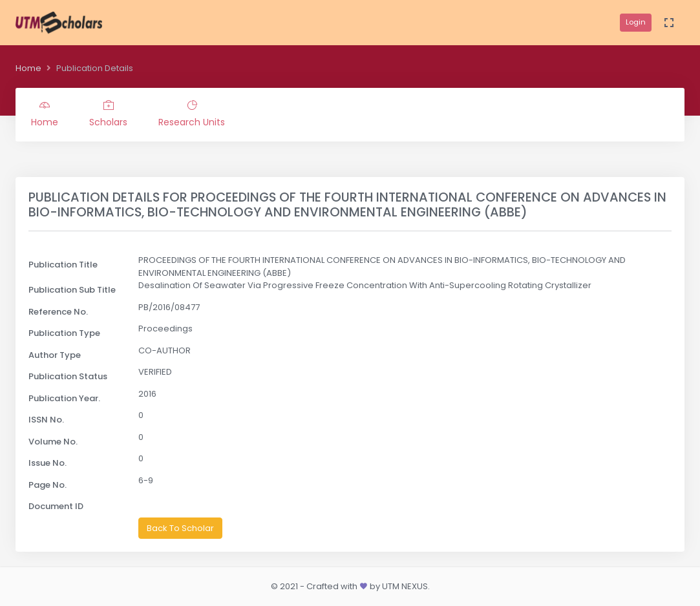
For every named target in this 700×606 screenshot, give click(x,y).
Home (28, 68)
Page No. (48, 485)
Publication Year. (64, 398)
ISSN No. (46, 420)
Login (636, 22)
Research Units (192, 114)
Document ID (56, 506)
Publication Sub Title (72, 290)
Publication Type (64, 333)
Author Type (55, 355)
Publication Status (68, 376)
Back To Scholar (180, 528)
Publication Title (63, 265)
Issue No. (48, 463)
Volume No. (53, 442)
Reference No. (58, 312)
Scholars (108, 114)
